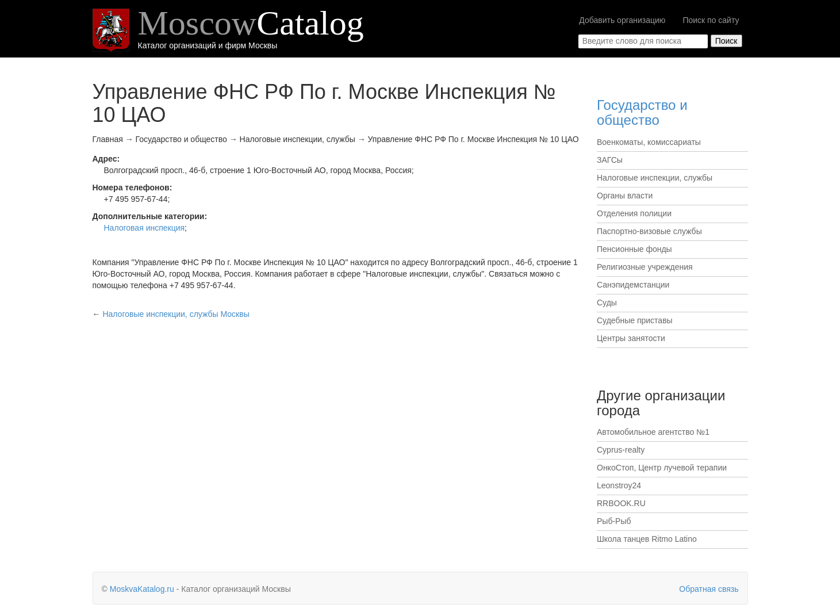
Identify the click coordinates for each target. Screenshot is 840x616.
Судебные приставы (635, 320)
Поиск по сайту (711, 20)
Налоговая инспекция (145, 228)
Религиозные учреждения (645, 267)
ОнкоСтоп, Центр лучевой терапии (662, 468)
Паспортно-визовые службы (649, 231)
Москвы (176, 314)
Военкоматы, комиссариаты (649, 142)
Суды (607, 303)
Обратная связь (709, 589)
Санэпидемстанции (633, 285)
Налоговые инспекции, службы (655, 178)
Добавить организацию (622, 20)
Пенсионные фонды (634, 249)
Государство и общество (642, 112)
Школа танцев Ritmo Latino (647, 539)
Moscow (251, 23)
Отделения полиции (634, 213)
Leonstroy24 (619, 485)
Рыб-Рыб (614, 521)
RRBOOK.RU (621, 503)
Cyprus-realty (621, 450)
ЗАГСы (610, 160)
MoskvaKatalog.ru (142, 589)
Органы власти (625, 196)
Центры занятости (631, 338)
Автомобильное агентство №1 (653, 432)
